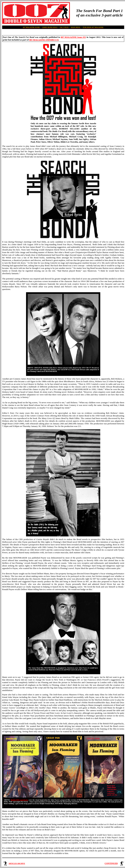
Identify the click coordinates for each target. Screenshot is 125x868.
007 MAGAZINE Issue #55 (73, 37)
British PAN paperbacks (19, 800)
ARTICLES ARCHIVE (17, 863)
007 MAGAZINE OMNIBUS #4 (44, 40)
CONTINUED (111, 863)
